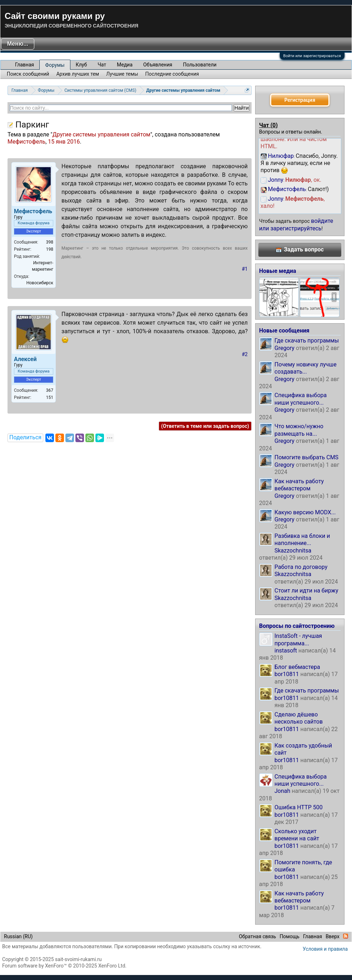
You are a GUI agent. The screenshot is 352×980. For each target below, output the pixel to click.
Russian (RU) (18, 936)
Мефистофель (26, 142)
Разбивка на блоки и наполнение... (302, 539)
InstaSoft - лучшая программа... (298, 639)
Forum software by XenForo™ (64, 966)
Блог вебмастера (297, 667)
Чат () (268, 125)
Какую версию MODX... (305, 512)
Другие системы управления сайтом (101, 134)
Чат (102, 65)
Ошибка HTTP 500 (299, 807)
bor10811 (287, 674)
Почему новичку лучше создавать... (306, 368)
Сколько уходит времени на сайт (297, 835)
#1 (245, 269)
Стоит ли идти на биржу (306, 591)
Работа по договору (301, 567)
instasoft (286, 651)
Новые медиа (278, 271)
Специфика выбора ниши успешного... (301, 399)
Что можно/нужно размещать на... (299, 430)
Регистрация (300, 100)
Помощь (289, 936)
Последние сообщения (172, 74)
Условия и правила (325, 949)
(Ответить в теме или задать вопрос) (205, 426)
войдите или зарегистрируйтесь (296, 224)
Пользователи (200, 65)
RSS (346, 936)
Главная (24, 65)
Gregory (284, 348)
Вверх (333, 936)
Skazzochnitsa (293, 551)
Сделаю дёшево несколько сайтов (299, 718)
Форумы (55, 65)
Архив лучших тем (78, 74)
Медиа (125, 65)
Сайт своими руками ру (55, 16)
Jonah (282, 791)
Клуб (81, 65)
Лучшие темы (122, 74)
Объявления (158, 65)
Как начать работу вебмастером (299, 485)
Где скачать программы (307, 341)
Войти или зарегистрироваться (312, 56)
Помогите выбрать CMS (306, 457)
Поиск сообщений (28, 74)
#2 (245, 354)
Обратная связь (257, 936)
